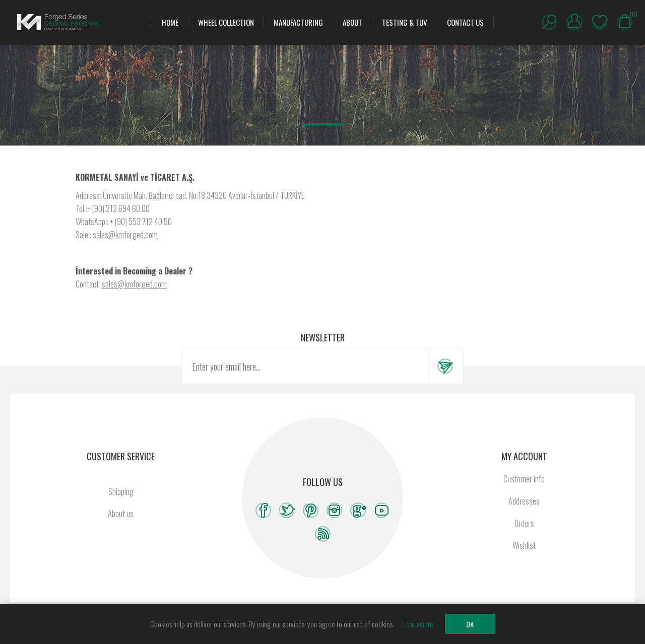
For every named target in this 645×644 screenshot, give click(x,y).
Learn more (418, 624)
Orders (524, 523)
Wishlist (600, 22)
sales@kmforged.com (125, 235)
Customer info (524, 479)
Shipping (121, 491)
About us (121, 514)
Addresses (524, 501)
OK (470, 624)
